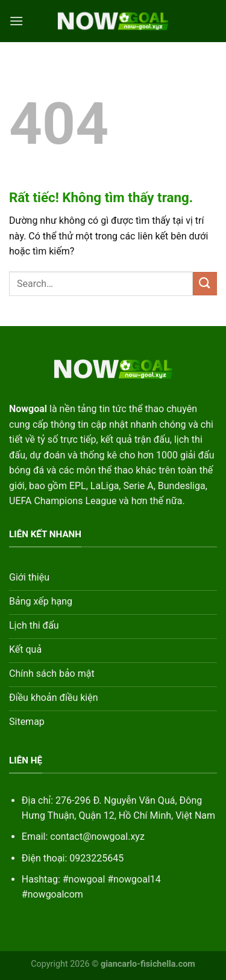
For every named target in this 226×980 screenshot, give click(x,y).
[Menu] (16, 21)
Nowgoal (28, 409)
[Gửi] (205, 284)
